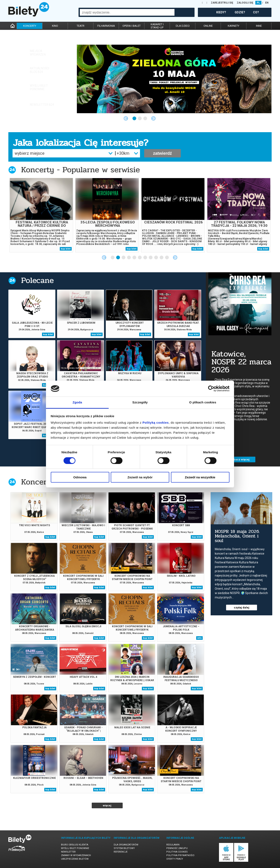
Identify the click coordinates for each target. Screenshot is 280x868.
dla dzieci (183, 26)
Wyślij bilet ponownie (75, 848)
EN (267, 3)
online (208, 26)
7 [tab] (145, 258)
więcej (107, 805)
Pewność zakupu (177, 848)
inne (259, 26)
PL (258, 3)
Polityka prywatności (180, 855)
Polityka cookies (177, 852)
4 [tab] (129, 258)
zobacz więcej (109, 459)
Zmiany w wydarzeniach (76, 855)
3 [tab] (145, 119)
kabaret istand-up (157, 26)
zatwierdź (162, 153)
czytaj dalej (242, 608)
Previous (126, 118)
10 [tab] (162, 258)
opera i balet (132, 26)
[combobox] (127, 12)
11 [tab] (167, 258)
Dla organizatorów (126, 845)
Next (153, 118)
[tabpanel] (174, 79)
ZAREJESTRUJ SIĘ (222, 3)
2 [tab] (140, 119)
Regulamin (173, 845)
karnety (234, 26)
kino (55, 26)
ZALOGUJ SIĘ (245, 3)
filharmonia (106, 26)
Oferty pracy (175, 859)
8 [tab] (151, 258)
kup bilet (66, 249)
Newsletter (68, 852)
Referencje (121, 852)
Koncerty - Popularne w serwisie (80, 170)
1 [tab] (135, 119)
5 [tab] (135, 258)
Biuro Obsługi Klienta (75, 845)
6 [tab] (140, 258)
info (199, 638)
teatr (81, 26)
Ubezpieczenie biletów (75, 859)
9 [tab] (156, 258)
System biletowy (124, 848)
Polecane (37, 280)
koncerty (30, 26)
